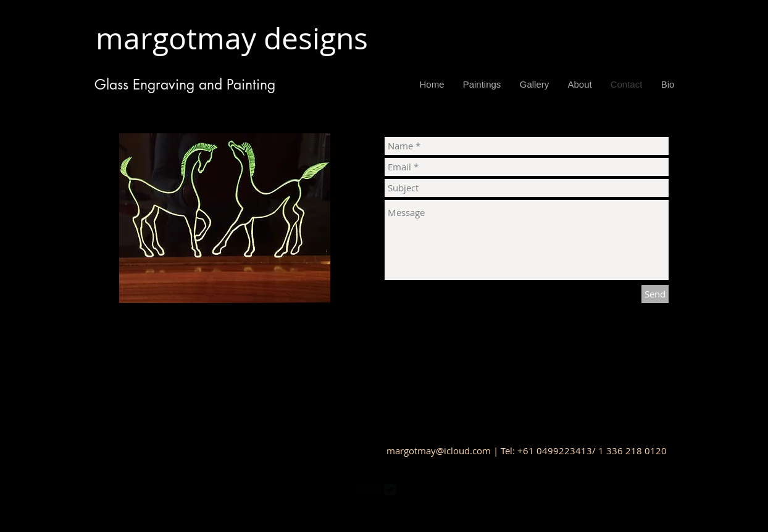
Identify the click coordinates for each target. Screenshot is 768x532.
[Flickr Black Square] (376, 490)
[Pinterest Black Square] (404, 490)
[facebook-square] (361, 490)
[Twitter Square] (390, 490)
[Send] (655, 294)
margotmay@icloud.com (439, 451)
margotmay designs (239, 38)
